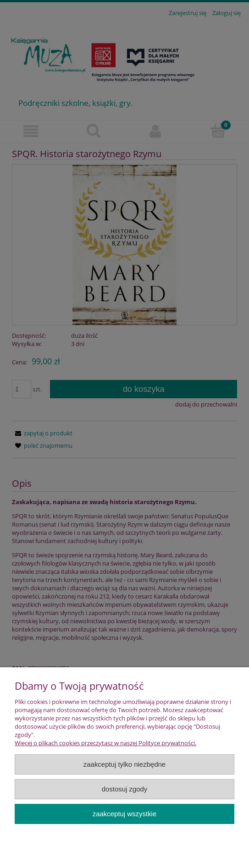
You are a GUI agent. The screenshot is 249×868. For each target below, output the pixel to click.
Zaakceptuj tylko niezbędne (124, 764)
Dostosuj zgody (125, 789)
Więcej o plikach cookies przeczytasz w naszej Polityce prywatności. (105, 743)
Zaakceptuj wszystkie (124, 814)
